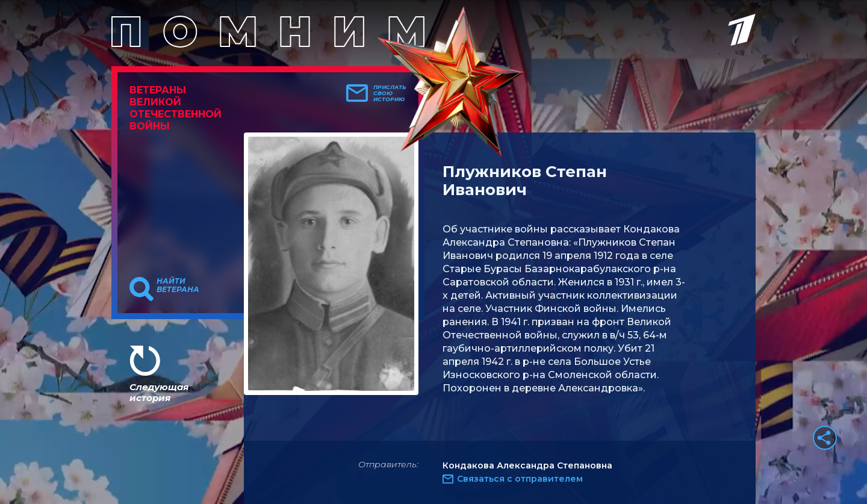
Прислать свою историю (390, 93)
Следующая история (159, 392)
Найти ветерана (178, 285)
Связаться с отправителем (520, 479)
